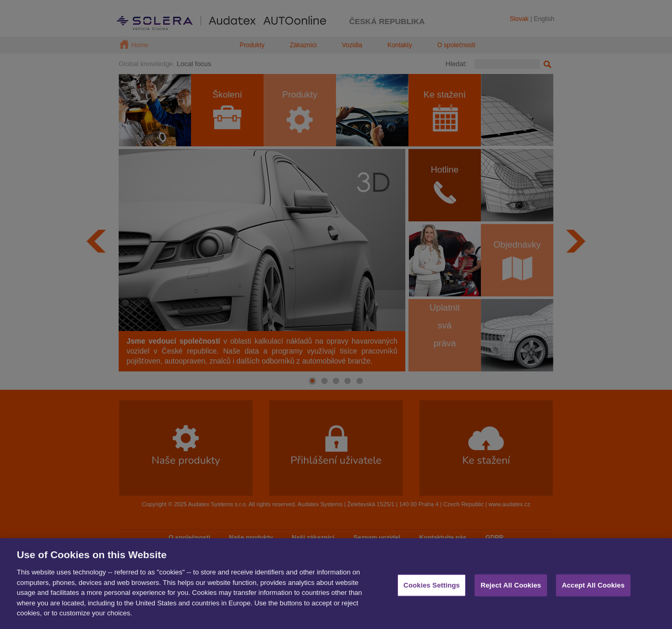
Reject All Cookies (511, 588)
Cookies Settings (432, 588)
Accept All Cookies (593, 588)
